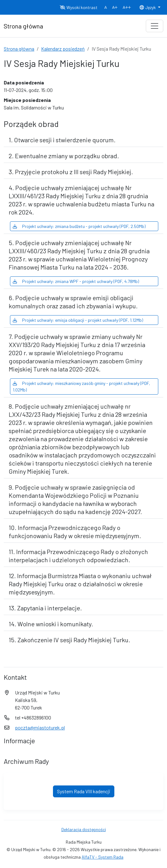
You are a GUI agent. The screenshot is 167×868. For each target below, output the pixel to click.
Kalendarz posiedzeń (63, 49)
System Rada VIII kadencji (84, 791)
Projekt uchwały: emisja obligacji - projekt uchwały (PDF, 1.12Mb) (78, 320)
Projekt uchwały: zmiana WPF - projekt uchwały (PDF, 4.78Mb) (76, 281)
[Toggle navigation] (155, 26)
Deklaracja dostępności (84, 829)
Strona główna (19, 49)
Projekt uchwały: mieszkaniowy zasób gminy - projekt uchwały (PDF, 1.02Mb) (81, 386)
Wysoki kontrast (79, 7)
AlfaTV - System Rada (103, 857)
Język (148, 7)
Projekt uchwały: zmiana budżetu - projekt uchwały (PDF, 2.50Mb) (79, 226)
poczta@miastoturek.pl (40, 727)
